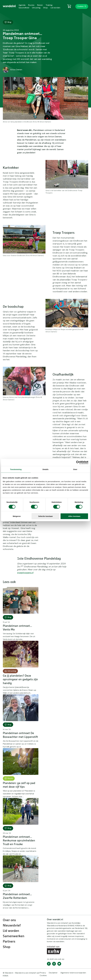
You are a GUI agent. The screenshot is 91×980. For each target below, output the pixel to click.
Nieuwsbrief (12, 926)
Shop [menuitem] (45, 8)
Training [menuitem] (49, 5)
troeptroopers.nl (25, 573)
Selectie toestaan (46, 516)
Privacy (43, 973)
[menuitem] (9, 6)
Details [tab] (45, 469)
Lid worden (11, 931)
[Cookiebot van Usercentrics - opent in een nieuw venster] (78, 462)
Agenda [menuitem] (22, 5)
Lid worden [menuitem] (55, 8)
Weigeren (17, 516)
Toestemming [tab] (16, 469)
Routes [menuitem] (31, 5)
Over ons (9, 920)
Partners (9, 942)
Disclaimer (53, 973)
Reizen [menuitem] (40, 5)
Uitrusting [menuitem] (36, 8)
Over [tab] (75, 469)
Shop (7, 947)
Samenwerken (14, 936)
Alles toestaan (74, 516)
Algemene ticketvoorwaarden (73, 973)
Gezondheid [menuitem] (24, 8)
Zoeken (81, 6)
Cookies (43, 975)
